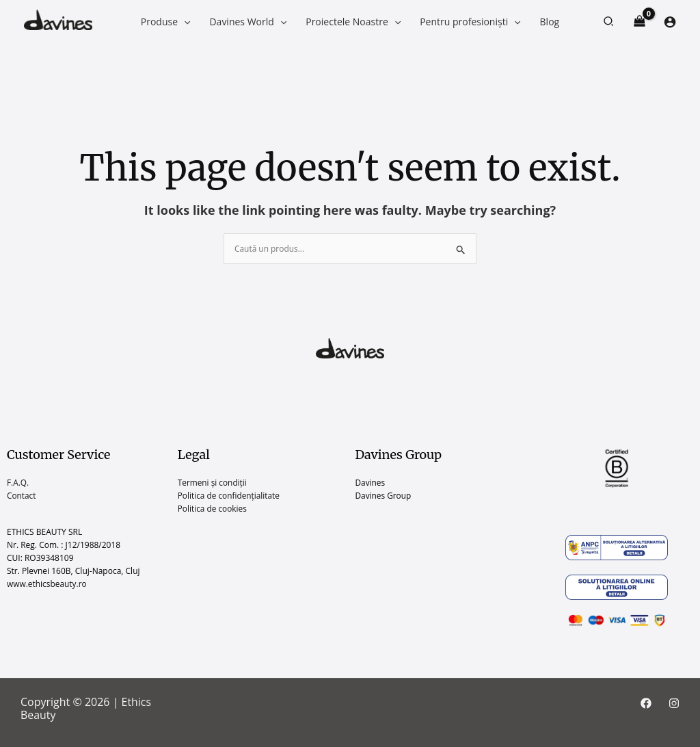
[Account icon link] (670, 22)
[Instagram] (674, 703)
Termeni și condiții (213, 483)
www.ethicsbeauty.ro (47, 585)
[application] (184, 22)
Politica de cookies (213, 509)
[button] (609, 22)
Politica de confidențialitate (229, 496)
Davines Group (384, 496)
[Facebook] (646, 703)
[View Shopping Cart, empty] (640, 22)
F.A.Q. (18, 483)
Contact (22, 496)
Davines (371, 483)
